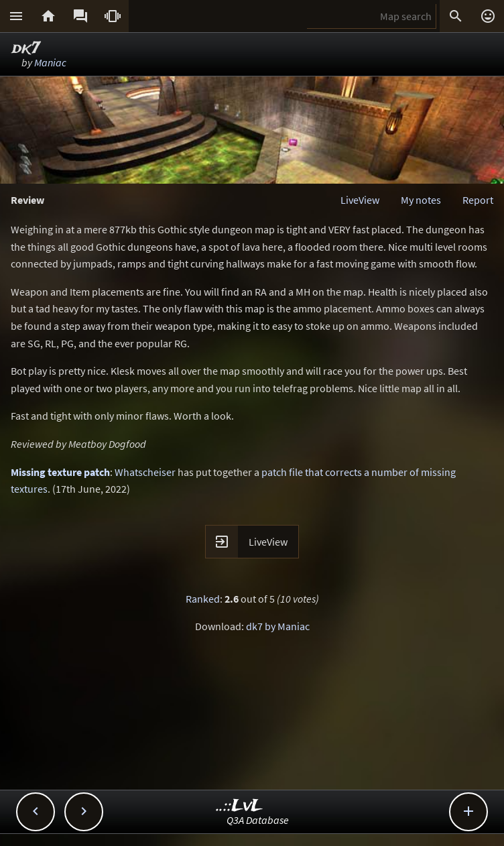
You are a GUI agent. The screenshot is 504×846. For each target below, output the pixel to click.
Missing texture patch (60, 472)
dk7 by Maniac (278, 626)
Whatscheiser (145, 472)
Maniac (50, 62)
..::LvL (240, 806)
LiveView (360, 200)
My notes (421, 200)
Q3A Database (258, 820)
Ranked (203, 599)
